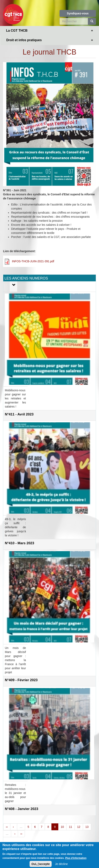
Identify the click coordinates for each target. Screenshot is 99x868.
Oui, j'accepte (40, 864)
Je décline (61, 864)
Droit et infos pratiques (24, 40)
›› (21, 834)
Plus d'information (76, 858)
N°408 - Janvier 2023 (22, 809)
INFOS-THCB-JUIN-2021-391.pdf (33, 261)
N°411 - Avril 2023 (19, 414)
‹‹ (7, 827)
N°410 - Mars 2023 (20, 543)
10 (62, 827)
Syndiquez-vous (78, 13)
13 (87, 827)
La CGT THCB (17, 31)
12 (79, 827)
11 (70, 827)
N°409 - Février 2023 (21, 680)
